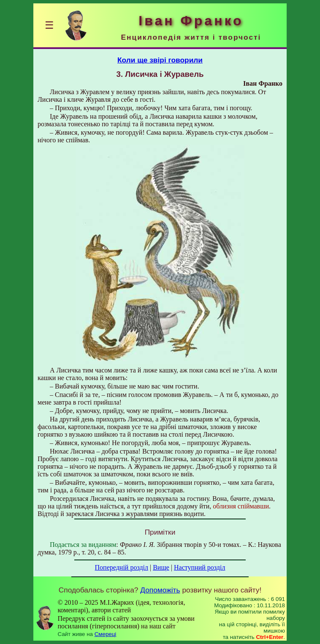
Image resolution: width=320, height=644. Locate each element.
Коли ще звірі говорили (160, 60)
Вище (161, 567)
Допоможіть (160, 590)
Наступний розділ (199, 567)
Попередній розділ (122, 567)
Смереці (106, 634)
